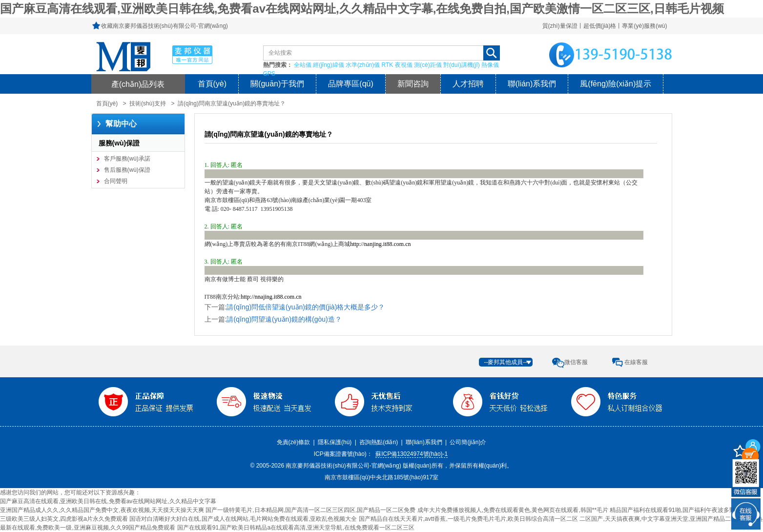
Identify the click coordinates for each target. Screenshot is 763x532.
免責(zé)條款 (294, 442)
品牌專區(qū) (351, 84)
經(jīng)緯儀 (328, 65)
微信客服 (576, 362)
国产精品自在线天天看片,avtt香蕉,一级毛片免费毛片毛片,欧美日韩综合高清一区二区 (468, 519)
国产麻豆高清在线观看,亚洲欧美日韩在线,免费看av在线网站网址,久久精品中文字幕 (108, 501)
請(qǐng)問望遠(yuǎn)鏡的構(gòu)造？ (284, 319)
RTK (388, 65)
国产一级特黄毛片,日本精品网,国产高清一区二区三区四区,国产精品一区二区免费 (310, 510)
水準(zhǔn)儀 (363, 65)
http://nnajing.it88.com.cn (271, 297)
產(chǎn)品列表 (138, 84)
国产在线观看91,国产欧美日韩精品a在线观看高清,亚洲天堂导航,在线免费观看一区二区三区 (296, 528)
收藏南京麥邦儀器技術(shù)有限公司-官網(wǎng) (165, 26)
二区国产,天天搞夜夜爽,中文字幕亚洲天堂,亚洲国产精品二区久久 (664, 519)
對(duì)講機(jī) (462, 65)
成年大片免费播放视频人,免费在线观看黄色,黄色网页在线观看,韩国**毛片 (513, 510)
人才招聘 (468, 84)
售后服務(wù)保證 (127, 170)
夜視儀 (404, 65)
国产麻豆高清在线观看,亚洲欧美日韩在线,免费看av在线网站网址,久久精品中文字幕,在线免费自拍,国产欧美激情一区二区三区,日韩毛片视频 (362, 9)
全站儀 (303, 65)
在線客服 (636, 362)
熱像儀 (490, 65)
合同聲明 (116, 181)
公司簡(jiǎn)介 (468, 442)
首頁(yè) (212, 84)
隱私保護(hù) (335, 442)
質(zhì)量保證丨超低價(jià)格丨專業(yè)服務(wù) (605, 26)
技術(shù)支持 (148, 103)
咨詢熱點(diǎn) (379, 442)
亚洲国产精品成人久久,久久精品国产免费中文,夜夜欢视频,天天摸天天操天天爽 (102, 510)
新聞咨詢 (413, 84)
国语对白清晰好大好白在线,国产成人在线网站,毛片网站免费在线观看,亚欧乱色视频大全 (243, 519)
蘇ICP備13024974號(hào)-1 (412, 454)
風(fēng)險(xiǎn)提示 (616, 84)
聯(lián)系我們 (532, 84)
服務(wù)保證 (119, 143)
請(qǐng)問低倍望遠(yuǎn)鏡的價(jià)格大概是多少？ (306, 307)
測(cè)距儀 (428, 65)
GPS (269, 74)
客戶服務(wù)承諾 (127, 159)
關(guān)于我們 (277, 84)
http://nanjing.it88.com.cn (380, 244)
